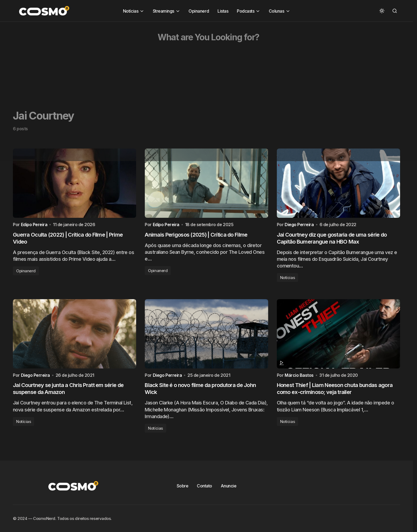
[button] (382, 11)
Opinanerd (26, 273)
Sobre (183, 491)
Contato (204, 491)
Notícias (287, 280)
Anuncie (229, 491)
